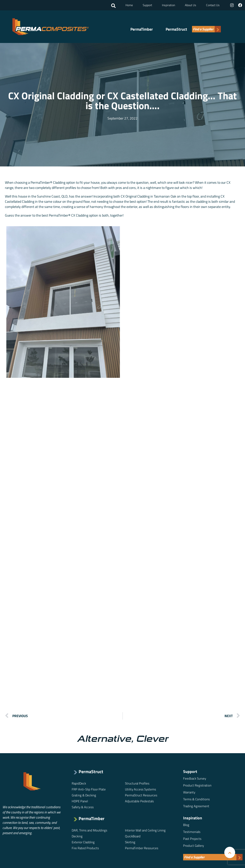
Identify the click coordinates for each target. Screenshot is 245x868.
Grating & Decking (84, 795)
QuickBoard (133, 836)
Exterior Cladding (83, 842)
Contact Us (213, 5)
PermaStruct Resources (141, 795)
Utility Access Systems (140, 789)
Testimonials (192, 832)
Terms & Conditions (196, 799)
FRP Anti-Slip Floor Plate (89, 789)
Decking (77, 836)
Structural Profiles (137, 783)
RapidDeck (79, 783)
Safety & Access (83, 807)
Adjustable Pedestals (139, 801)
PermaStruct (176, 29)
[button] (113, 6)
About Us (191, 5)
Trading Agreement (196, 806)
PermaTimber (142, 29)
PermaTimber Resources (142, 848)
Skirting (130, 842)
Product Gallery (193, 846)
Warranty (189, 792)
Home (129, 5)
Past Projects (192, 839)
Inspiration (168, 5)
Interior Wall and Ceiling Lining (145, 830)
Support (147, 5)
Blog (186, 825)
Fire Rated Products (85, 848)
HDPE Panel (80, 801)
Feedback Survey (195, 778)
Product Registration (197, 785)
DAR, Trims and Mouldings (89, 830)
